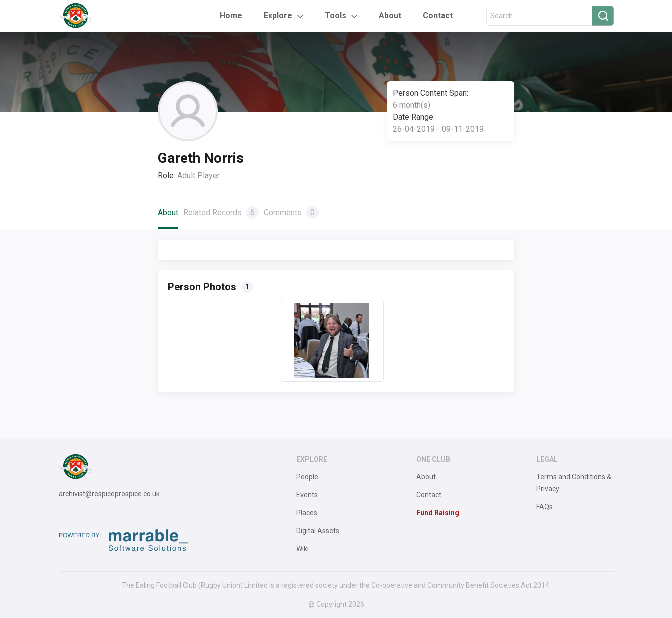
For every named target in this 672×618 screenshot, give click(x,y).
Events (307, 495)
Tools (336, 16)
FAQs (544, 507)
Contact (438, 16)
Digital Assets (318, 531)
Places (307, 513)
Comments (291, 213)
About (390, 16)
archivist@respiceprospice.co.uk (109, 494)
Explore (278, 16)
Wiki (303, 549)
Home (231, 16)
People (307, 477)
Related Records (221, 213)
